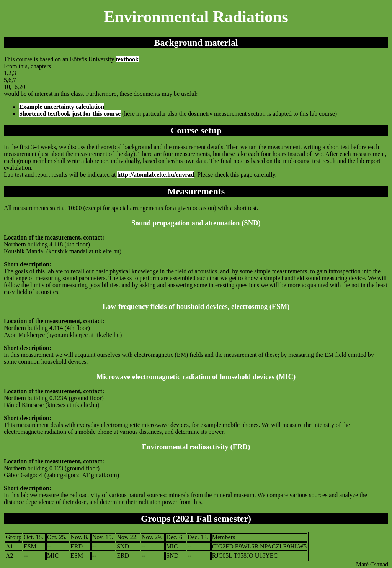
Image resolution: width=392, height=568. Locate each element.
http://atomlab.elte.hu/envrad (156, 175)
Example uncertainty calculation (62, 107)
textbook (127, 59)
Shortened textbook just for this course (70, 114)
